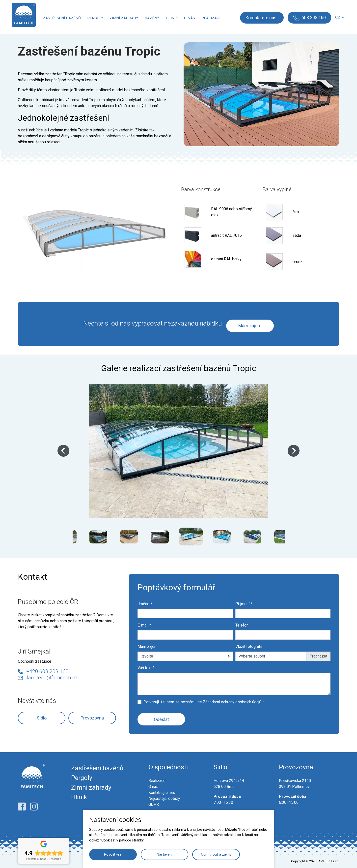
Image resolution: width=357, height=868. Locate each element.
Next (294, 451)
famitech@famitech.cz (52, 678)
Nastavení (165, 854)
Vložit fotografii (249, 646)
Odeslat (161, 719)
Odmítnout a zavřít (216, 854)
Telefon (242, 625)
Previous (63, 451)
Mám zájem (250, 326)
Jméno (145, 604)
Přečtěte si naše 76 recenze (44, 859)
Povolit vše (113, 854)
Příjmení (244, 604)
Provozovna (92, 718)
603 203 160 (313, 17)
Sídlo (42, 718)
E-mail (144, 625)
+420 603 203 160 (48, 671)
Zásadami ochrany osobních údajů (232, 702)
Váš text (146, 668)
